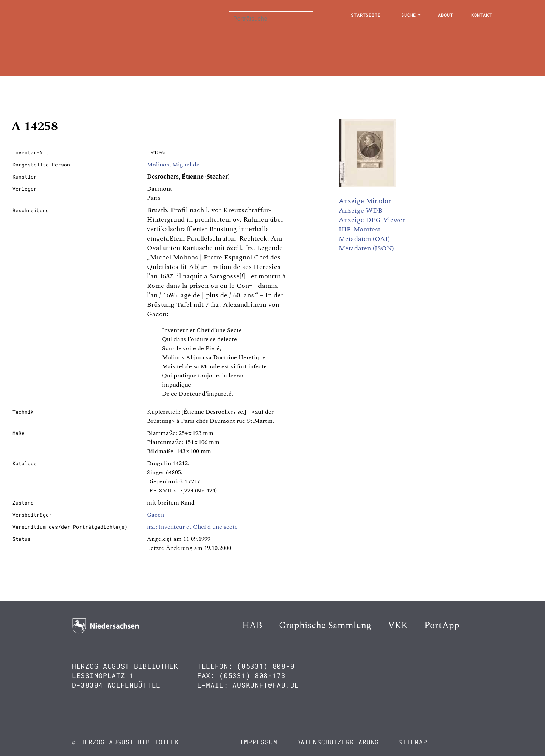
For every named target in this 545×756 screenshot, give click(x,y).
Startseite (366, 15)
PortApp (442, 626)
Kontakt (482, 15)
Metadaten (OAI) (364, 239)
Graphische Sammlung (325, 626)
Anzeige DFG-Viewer (372, 220)
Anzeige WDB (361, 210)
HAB (252, 626)
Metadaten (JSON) (366, 248)
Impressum (258, 742)
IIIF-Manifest (360, 229)
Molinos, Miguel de (173, 165)
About (445, 15)
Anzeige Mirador (365, 201)
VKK (398, 626)
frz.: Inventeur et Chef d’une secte (192, 527)
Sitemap (413, 742)
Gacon (156, 515)
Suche (409, 15)
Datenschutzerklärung (338, 742)
